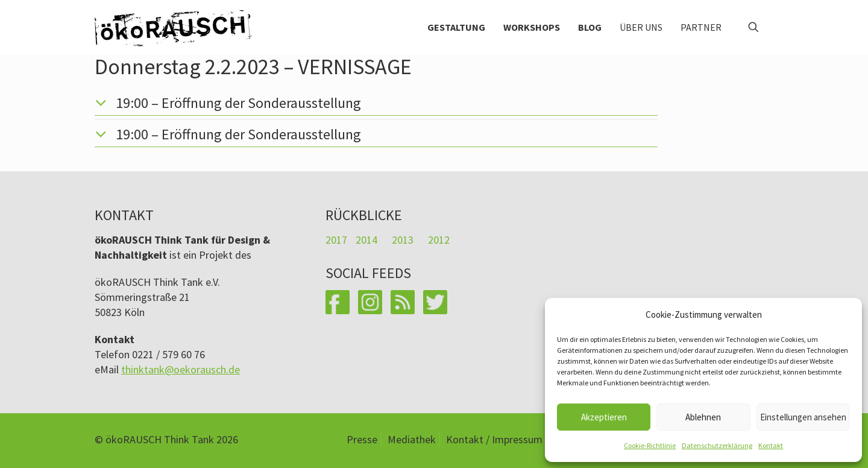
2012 (439, 240)
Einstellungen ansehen (803, 417)
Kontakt (771, 445)
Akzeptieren (604, 417)
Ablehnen (703, 417)
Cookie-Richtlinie (650, 445)
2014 (366, 240)
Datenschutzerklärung (717, 445)
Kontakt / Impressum (494, 439)
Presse (362, 439)
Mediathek (412, 439)
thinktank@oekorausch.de (181, 369)
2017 (336, 240)
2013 (403, 240)
